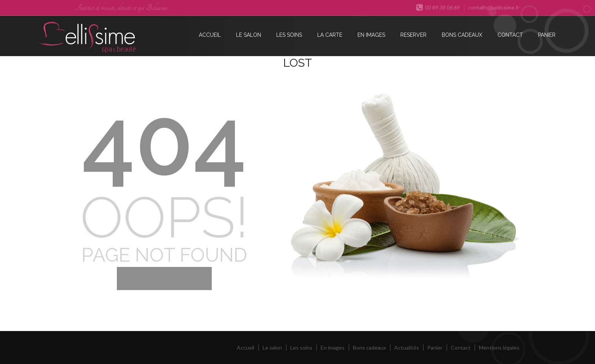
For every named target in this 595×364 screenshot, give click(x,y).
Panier (547, 35)
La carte (330, 35)
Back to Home (164, 278)
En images (371, 35)
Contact (510, 35)
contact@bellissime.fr (494, 7)
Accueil (210, 35)
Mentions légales (499, 348)
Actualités (407, 348)
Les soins (289, 35)
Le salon (249, 35)
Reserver (413, 35)
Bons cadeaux (462, 35)
